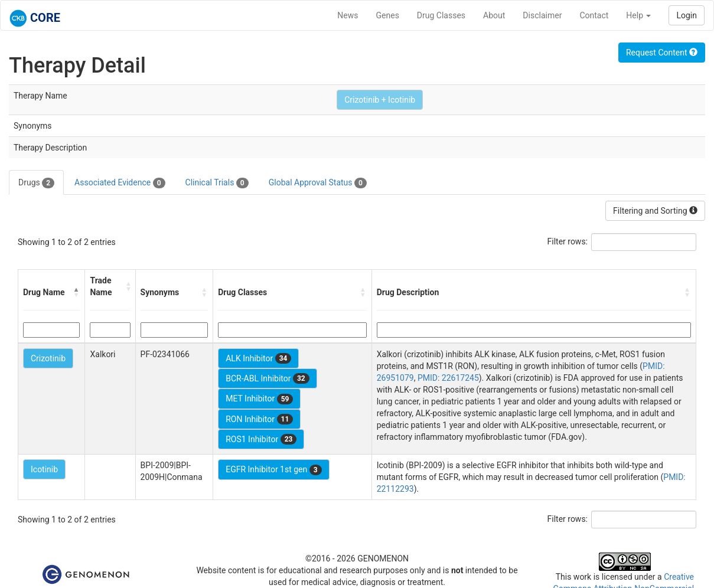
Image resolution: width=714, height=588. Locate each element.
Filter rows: (568, 241)
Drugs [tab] (36, 183)
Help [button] (638, 15)
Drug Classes (441, 15)
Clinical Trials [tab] (217, 183)
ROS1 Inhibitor (261, 439)
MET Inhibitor (259, 399)
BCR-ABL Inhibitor (268, 378)
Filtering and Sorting (655, 211)
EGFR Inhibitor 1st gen (273, 470)
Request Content (662, 53)
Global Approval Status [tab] (318, 183)
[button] (76, 292)
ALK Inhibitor (258, 358)
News (348, 15)
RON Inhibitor (259, 419)
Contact (594, 15)
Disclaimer (542, 15)
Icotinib (44, 469)
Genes (388, 15)
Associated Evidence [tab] (120, 183)
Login (687, 15)
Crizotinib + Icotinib (380, 100)
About (494, 15)
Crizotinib (48, 358)
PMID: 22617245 (448, 378)
